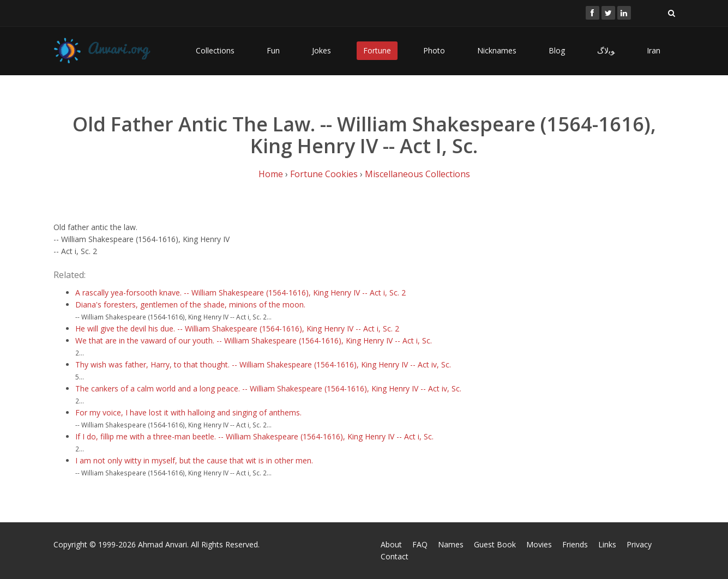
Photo (434, 50)
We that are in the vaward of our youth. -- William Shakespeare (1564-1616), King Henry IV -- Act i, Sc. (254, 340)
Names (451, 544)
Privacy (639, 544)
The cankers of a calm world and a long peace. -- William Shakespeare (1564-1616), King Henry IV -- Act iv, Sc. (268, 388)
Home (271, 174)
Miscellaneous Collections (417, 174)
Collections (215, 50)
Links (607, 544)
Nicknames (497, 50)
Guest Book (495, 544)
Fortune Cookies (324, 174)
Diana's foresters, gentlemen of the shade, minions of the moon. (190, 304)
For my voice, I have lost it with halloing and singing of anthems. (188, 412)
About (391, 544)
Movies (539, 544)
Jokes (321, 50)
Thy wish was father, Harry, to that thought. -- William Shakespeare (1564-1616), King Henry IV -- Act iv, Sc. (263, 364)
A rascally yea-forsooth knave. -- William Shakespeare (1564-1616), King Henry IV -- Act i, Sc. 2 (240, 292)
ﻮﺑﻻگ (606, 50)
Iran (654, 50)
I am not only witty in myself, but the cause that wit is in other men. (194, 460)
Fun (273, 50)
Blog (557, 50)
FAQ (420, 544)
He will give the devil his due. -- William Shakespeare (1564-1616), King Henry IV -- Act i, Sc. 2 (237, 328)
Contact (395, 556)
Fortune (377, 50)
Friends (575, 544)
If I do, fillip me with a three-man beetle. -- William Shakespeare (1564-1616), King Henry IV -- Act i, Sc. (254, 436)
